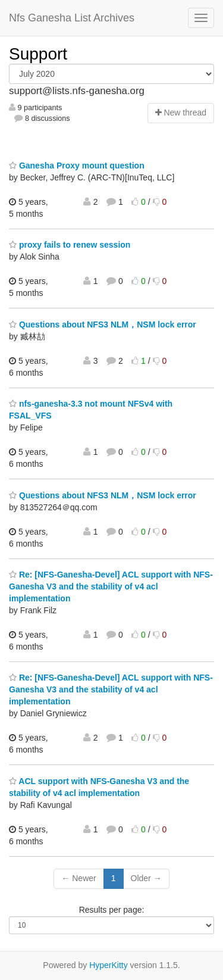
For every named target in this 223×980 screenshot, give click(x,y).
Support (38, 54)
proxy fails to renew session (70, 245)
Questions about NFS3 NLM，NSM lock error (103, 324)
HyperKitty (109, 965)
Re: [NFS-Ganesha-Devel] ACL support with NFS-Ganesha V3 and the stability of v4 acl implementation (111, 586)
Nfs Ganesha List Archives (72, 18)
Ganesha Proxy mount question (77, 166)
